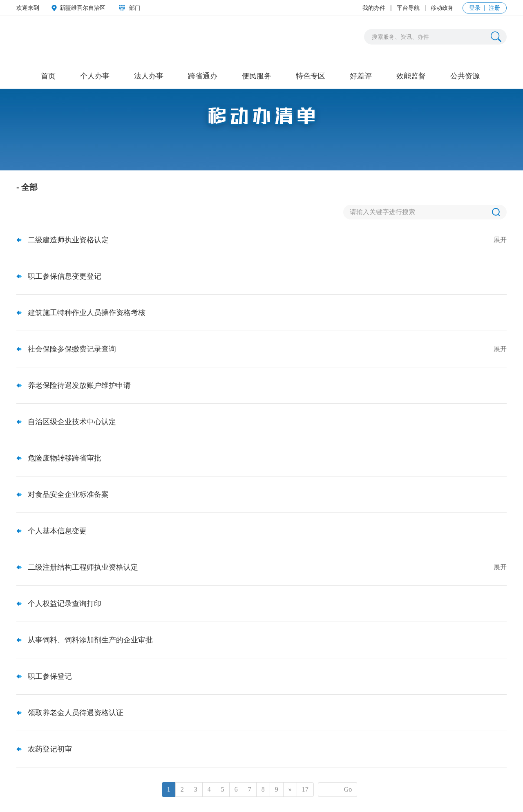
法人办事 (149, 76)
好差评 (361, 76)
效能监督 (411, 76)
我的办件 (374, 8)
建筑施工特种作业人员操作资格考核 (87, 313)
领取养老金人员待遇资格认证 (76, 713)
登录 (475, 8)
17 (305, 789)
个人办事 (95, 76)
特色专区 (311, 76)
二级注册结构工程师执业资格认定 (83, 567)
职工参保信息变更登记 (65, 276)
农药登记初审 (50, 749)
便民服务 (257, 76)
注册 (494, 8)
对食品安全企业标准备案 (68, 494)
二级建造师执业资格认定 (68, 240)
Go (348, 789)
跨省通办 (203, 76)
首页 (48, 76)
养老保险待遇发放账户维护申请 (79, 385)
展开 (500, 240)
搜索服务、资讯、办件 (400, 37)
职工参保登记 (50, 676)
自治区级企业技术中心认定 (72, 422)
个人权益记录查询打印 (65, 604)
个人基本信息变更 (57, 531)
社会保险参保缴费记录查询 (72, 349)
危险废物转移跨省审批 (65, 458)
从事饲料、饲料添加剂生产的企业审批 (90, 640)
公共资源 (465, 76)
